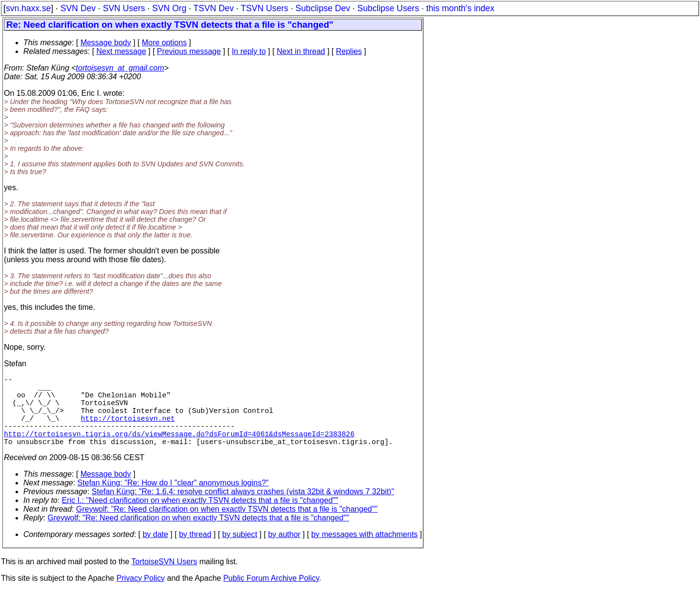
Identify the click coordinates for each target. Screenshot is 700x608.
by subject (240, 552)
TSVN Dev (214, 8)
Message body (105, 43)
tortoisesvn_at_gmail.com (120, 68)
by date (155, 552)
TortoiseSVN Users (164, 579)
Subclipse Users (388, 8)
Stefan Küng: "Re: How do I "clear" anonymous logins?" (173, 500)
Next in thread (301, 51)
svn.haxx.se (28, 8)
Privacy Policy (140, 596)
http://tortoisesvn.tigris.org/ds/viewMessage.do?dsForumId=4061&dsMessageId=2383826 (179, 449)
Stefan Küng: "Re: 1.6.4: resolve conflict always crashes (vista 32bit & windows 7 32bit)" (243, 509)
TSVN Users (264, 8)
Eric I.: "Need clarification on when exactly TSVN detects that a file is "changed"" (200, 518)
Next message (121, 51)
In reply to (249, 51)
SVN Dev (78, 8)
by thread (195, 552)
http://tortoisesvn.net (128, 429)
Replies (349, 51)
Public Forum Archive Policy (271, 596)
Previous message (189, 51)
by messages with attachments (364, 552)
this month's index (460, 8)
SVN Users (124, 8)
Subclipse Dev (323, 8)
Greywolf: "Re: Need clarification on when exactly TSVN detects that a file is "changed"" (227, 527)
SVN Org (169, 8)
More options (165, 43)
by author (284, 552)
